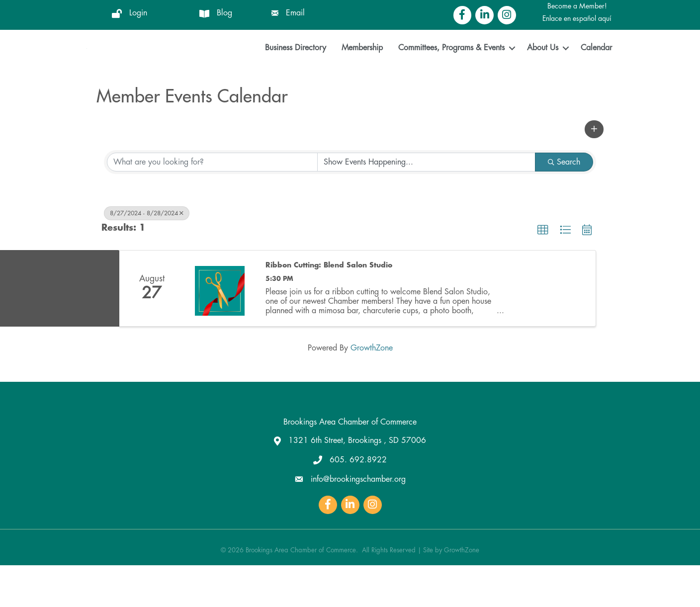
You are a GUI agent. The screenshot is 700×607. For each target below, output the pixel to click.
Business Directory (296, 69)
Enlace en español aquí (577, 18)
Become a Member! (577, 6)
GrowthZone (372, 390)
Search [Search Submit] (564, 204)
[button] (594, 171)
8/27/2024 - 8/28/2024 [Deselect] (147, 256)
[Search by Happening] (427, 204)
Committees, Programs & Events (451, 69)
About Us (543, 69)
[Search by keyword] (212, 204)
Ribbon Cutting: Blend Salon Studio (329, 307)
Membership (362, 69)
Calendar (596, 69)
